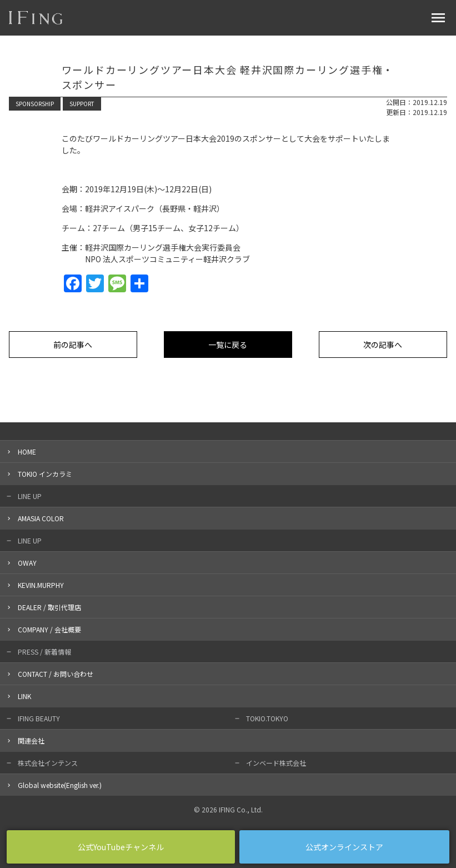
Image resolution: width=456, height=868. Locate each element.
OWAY (27, 563)
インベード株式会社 (276, 763)
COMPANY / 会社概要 (49, 629)
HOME (27, 452)
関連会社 (31, 740)
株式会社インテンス (48, 763)
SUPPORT (82, 104)
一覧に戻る (228, 345)
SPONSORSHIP (35, 104)
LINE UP (30, 496)
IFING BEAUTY (39, 718)
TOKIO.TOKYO (267, 718)
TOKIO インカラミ (45, 474)
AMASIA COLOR (41, 518)
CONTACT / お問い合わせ (56, 674)
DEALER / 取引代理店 (49, 607)
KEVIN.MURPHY (41, 585)
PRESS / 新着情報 (44, 652)
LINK (24, 696)
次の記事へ (383, 345)
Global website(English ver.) (60, 785)
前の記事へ (73, 345)
